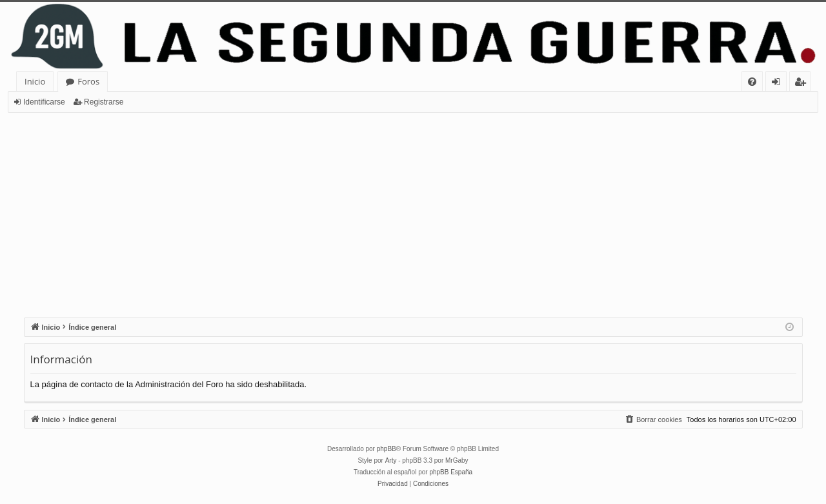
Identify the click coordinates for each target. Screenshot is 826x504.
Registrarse (104, 102)
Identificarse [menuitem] (779, 84)
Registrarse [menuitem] (803, 84)
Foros (88, 81)
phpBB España (451, 472)
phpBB (387, 449)
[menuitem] (752, 82)
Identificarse (44, 102)
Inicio (35, 81)
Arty (391, 460)
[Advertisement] (413, 210)
